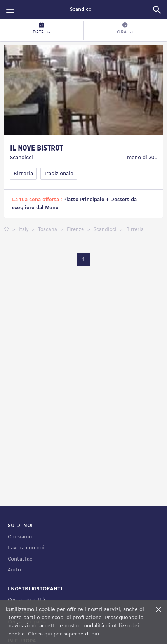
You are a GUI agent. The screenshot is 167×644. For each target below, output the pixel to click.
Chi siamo (20, 537)
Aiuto (14, 570)
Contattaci (21, 559)
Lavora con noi (26, 548)
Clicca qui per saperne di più (63, 634)
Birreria (23, 174)
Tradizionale (59, 174)
